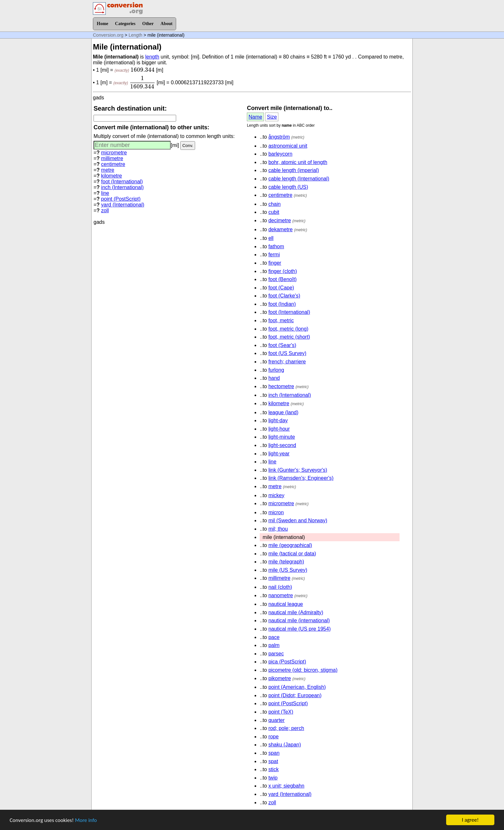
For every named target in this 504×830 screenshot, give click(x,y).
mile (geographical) (290, 545)
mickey (276, 495)
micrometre (114, 153)
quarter (277, 720)
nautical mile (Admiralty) (296, 612)
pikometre (280, 678)
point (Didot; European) (295, 695)
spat (273, 761)
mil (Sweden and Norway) (298, 520)
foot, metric (281, 320)
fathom (276, 246)
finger (275, 263)
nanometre (281, 595)
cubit (274, 212)
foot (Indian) (282, 304)
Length (135, 35)
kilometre (112, 176)
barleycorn (280, 154)
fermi (274, 255)
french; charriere (287, 362)
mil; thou (278, 529)
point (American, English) (297, 687)
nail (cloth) (280, 587)
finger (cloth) (283, 271)
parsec (276, 654)
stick (274, 769)
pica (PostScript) (287, 662)
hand (274, 378)
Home (103, 24)
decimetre (280, 220)
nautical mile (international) (299, 620)
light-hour (279, 429)
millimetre (112, 158)
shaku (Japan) (285, 745)
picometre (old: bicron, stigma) (303, 670)
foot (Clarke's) (284, 296)
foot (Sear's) (282, 345)
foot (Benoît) (283, 279)
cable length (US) (288, 187)
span (274, 753)
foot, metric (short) (289, 337)
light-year (279, 454)
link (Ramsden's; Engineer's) (301, 478)
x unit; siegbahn (286, 786)
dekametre (281, 229)
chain (274, 204)
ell (271, 238)
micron (276, 512)
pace (274, 637)
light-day (278, 420)
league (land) (283, 412)
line (105, 193)
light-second (282, 445)
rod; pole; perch (286, 728)
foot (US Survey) (287, 353)
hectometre (281, 386)
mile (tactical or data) (292, 554)
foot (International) (122, 182)
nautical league (286, 604)
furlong (276, 370)
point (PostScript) (121, 199)
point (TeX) (281, 712)
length (152, 57)
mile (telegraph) (286, 562)
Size (272, 117)
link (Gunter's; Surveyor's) (298, 470)
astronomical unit (288, 146)
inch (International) (123, 187)
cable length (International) (299, 179)
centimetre (113, 164)
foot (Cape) (281, 288)
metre (108, 170)
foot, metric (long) (288, 329)
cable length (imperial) (294, 170)
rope (274, 737)
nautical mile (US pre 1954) (300, 629)
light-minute (282, 437)
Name (255, 117)
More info (86, 821)
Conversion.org (108, 35)
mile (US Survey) (288, 570)
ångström (279, 137)
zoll (105, 210)
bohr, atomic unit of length (298, 162)
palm (274, 645)
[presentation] (143, 70)
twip (273, 778)
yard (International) (123, 205)
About (166, 24)
